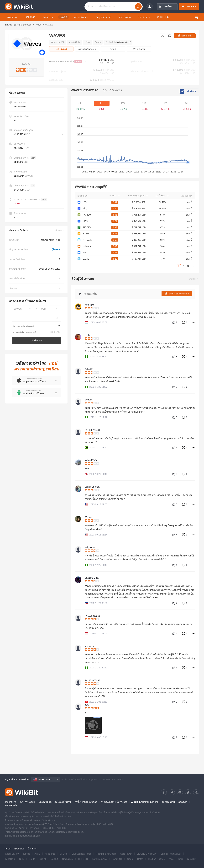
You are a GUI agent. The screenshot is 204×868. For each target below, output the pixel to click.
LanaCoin (10, 859)
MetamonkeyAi (100, 859)
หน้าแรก (27, 25)
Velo (171, 859)
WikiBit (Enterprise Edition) (144, 802)
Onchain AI (68, 859)
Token (38, 25)
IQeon (130, 859)
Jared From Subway (171, 854)
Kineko (27, 854)
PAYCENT (117, 859)
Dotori (140, 859)
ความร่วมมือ (11, 805)
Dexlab (43, 859)
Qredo (32, 859)
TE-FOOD (83, 859)
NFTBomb (50, 854)
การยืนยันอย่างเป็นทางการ (114, 802)
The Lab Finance (156, 859)
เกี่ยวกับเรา (11, 802)
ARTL (37, 854)
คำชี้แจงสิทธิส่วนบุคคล (86, 802)
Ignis (180, 859)
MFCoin (63, 854)
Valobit (54, 859)
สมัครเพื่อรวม (168, 802)
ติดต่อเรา (183, 802)
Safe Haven (126, 854)
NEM (22, 859)
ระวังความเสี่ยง (27, 802)
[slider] (26, 69)
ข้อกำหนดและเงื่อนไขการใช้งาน (55, 802)
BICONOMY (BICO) (147, 854)
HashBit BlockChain (106, 854)
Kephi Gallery (12, 854)
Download (189, 7)
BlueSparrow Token (82, 854)
